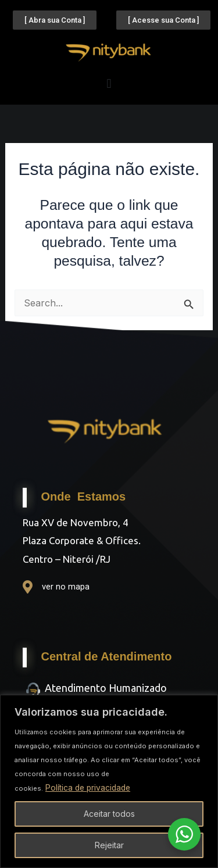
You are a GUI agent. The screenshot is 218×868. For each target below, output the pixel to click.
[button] (109, 83)
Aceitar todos (109, 814)
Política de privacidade (90, 787)
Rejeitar (109, 845)
